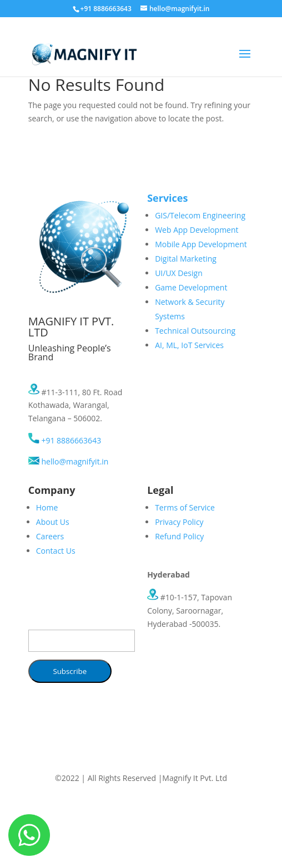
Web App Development (197, 230)
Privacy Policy (179, 522)
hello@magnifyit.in (69, 461)
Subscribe (70, 671)
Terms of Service (185, 507)
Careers (50, 536)
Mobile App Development (201, 244)
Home (47, 507)
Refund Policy (179, 536)
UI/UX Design (179, 273)
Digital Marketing (186, 259)
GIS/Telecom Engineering (200, 215)
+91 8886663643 (65, 440)
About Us (53, 522)
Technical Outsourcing (195, 331)
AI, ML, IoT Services (189, 345)
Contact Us (56, 551)
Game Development (191, 287)
